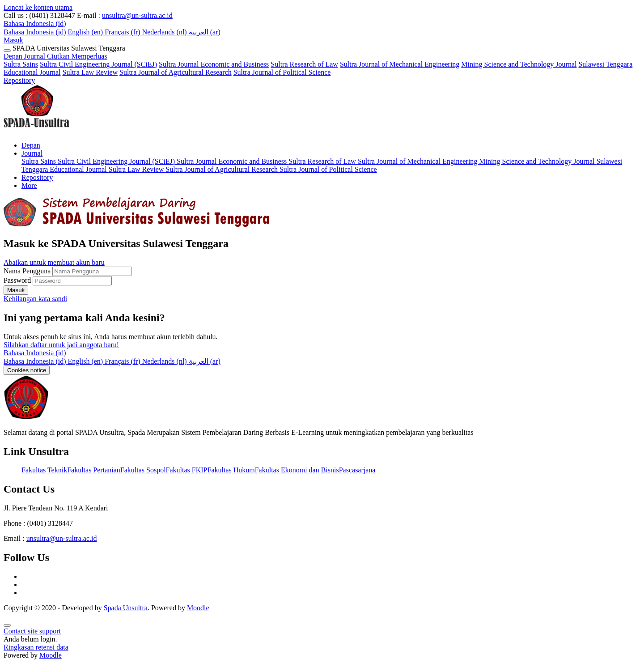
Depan (14, 56)
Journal (66, 56)
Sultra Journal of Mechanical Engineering (400, 64)
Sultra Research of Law (304, 64)
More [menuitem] (29, 185)
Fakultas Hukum (231, 470)
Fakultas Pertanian (94, 470)
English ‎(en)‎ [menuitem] (87, 32)
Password (17, 280)
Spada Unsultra (126, 608)
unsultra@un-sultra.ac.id (137, 15)
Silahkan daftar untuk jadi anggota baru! (61, 345)
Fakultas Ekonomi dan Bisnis (297, 470)
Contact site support (32, 631)
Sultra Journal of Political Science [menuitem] (328, 169)
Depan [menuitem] (31, 145)
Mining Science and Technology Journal (519, 64)
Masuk (13, 40)
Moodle (198, 608)
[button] (35, 23)
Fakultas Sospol (143, 470)
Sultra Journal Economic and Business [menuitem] (233, 161)
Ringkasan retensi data (36, 647)
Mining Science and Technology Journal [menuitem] (538, 161)
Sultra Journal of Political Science (282, 72)
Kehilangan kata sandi (35, 299)
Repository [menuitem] (37, 177)
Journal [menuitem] (32, 153)
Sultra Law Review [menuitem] (137, 169)
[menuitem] (36, 361)
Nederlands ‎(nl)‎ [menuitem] (165, 32)
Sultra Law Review (90, 72)
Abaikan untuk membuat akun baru (54, 262)
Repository (19, 80)
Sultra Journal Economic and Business (214, 64)
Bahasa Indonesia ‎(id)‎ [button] (35, 353)
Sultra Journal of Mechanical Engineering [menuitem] (418, 161)
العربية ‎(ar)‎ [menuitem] (205, 32)
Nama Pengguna (28, 271)
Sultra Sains (21, 64)
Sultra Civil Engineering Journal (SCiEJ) (98, 64)
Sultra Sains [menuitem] (40, 161)
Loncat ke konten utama (38, 7)
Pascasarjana (357, 470)
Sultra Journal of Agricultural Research (176, 72)
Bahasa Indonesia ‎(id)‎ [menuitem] (36, 32)
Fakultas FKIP (187, 470)
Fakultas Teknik (44, 470)
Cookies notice (27, 370)
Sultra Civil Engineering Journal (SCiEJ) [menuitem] (117, 161)
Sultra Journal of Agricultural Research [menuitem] (222, 169)
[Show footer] (7, 625)
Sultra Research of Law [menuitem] (323, 161)
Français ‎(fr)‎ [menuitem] (123, 32)
